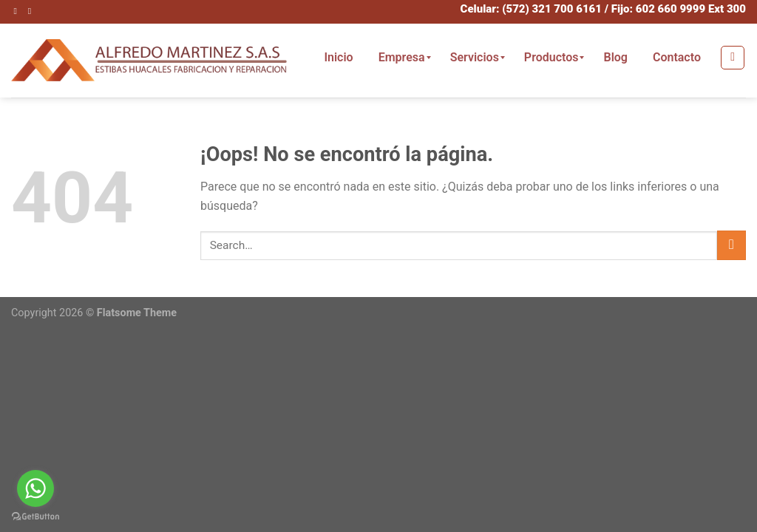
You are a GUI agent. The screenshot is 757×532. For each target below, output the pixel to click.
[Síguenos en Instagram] (18, 11)
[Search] (733, 58)
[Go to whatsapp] (35, 488)
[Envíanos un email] (33, 11)
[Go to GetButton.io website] (35, 517)
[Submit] (731, 245)
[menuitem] (338, 58)
